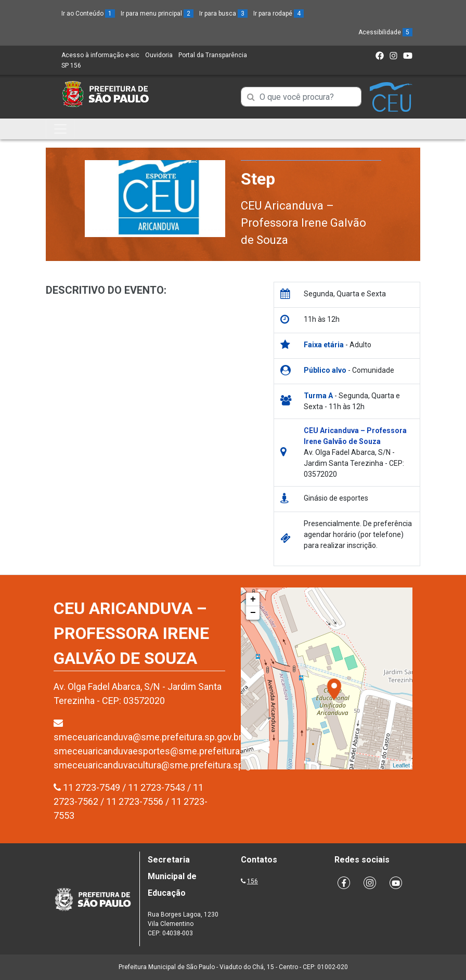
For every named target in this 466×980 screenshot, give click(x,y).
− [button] (253, 613)
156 (253, 881)
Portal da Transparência (213, 55)
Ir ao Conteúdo (88, 14)
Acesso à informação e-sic (100, 55)
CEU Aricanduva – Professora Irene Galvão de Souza (303, 223)
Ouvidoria (159, 55)
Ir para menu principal (157, 14)
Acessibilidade (385, 32)
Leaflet (401, 765)
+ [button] (253, 599)
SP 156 (71, 66)
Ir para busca (223, 14)
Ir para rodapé (279, 14)
